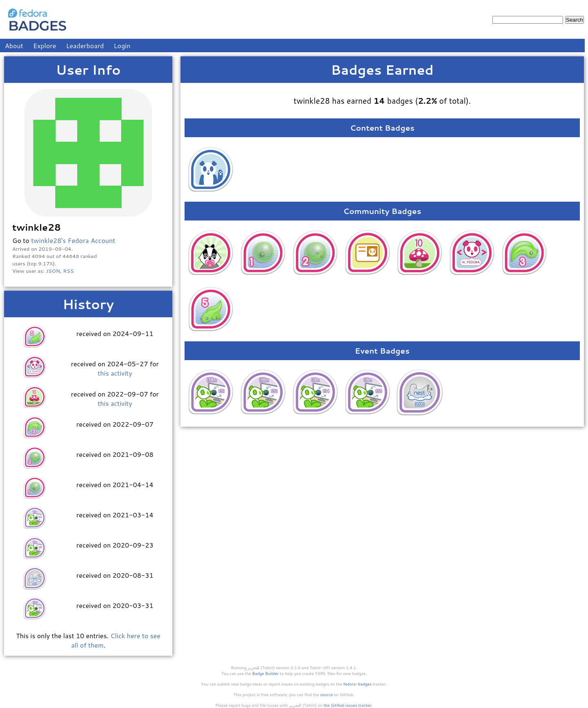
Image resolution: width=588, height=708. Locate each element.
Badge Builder (266, 673)
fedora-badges (357, 684)
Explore (45, 46)
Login (122, 46)
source (326, 695)
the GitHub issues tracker (347, 705)
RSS (69, 271)
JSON (53, 271)
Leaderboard (85, 46)
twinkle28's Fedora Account (73, 240)
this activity (115, 373)
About (14, 46)
